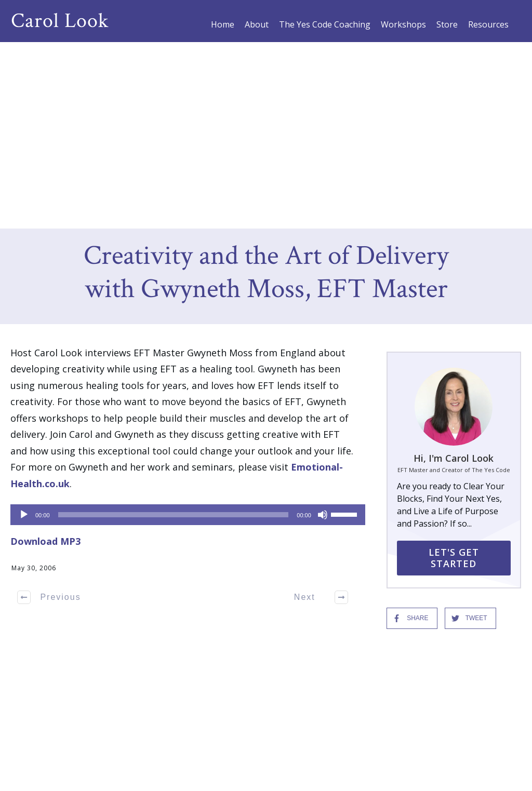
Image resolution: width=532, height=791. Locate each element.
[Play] (24, 328)
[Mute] (323, 328)
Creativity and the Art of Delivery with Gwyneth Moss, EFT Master (266, 86)
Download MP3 (45, 354)
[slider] (174, 328)
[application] (183, 328)
